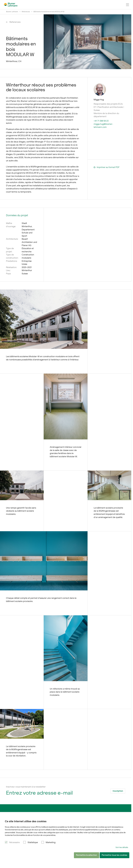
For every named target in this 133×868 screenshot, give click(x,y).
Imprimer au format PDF (107, 167)
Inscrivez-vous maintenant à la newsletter (26, 787)
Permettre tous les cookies (114, 855)
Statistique (33, 842)
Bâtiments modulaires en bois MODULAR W (49, 12)
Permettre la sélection (87, 855)
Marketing (51, 842)
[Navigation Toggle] (127, 5)
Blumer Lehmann (12, 12)
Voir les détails (122, 847)
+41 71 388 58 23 (101, 121)
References (26, 12)
